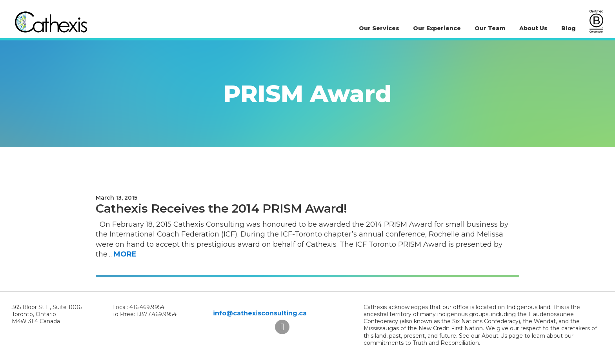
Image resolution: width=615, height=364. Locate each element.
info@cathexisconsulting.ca (260, 313)
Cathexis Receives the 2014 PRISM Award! (221, 208)
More (125, 254)
